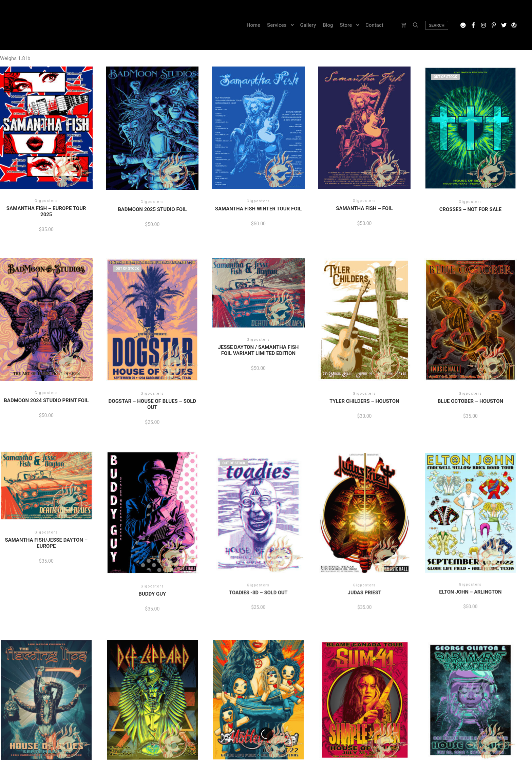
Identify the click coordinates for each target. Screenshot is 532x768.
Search (437, 25)
